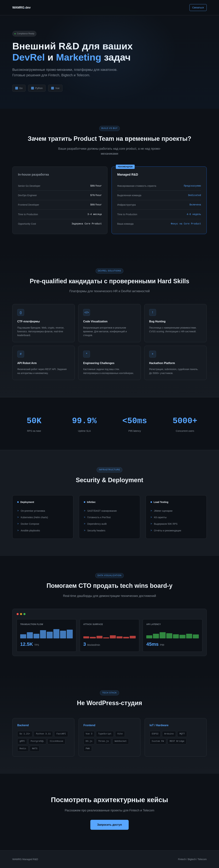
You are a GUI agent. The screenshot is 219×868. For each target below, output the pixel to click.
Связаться (198, 8)
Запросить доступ (109, 825)
